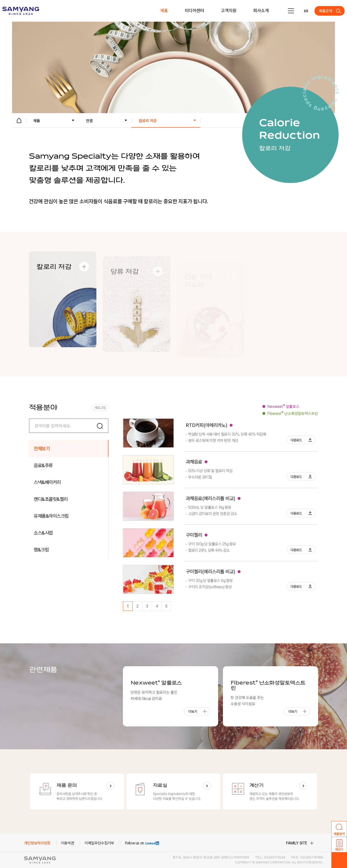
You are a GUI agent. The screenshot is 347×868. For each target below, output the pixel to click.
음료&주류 (43, 465)
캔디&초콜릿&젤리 (51, 499)
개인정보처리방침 (37, 843)
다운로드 (296, 440)
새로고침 (100, 408)
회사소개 (261, 10)
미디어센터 (194, 10)
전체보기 (42, 449)
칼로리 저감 (148, 121)
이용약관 (67, 843)
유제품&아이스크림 (51, 516)
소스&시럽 (43, 533)
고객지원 (229, 10)
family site (297, 843)
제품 (164, 10)
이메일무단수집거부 (99, 843)
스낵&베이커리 (47, 482)
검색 (101, 426)
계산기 (339, 849)
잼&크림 (41, 550)
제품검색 (325, 11)
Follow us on (142, 843)
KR (306, 11)
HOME (19, 120)
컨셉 (89, 121)
